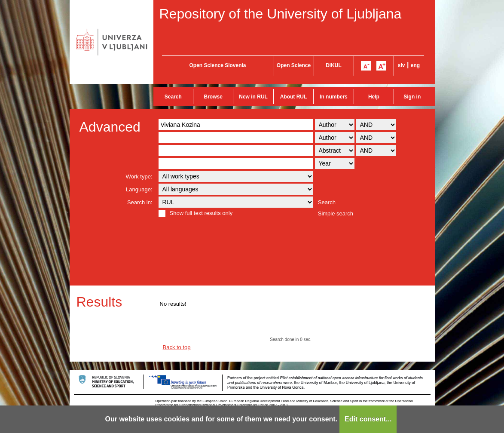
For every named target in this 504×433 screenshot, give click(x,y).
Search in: (140, 202)
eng (415, 65)
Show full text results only (201, 213)
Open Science (294, 65)
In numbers (334, 97)
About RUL (294, 97)
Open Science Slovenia (217, 65)
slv (402, 65)
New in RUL (253, 97)
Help (374, 97)
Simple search (336, 213)
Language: (139, 189)
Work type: (139, 177)
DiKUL (334, 65)
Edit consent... (368, 419)
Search (173, 97)
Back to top (177, 347)
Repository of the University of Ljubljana (281, 14)
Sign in (412, 97)
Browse (213, 97)
